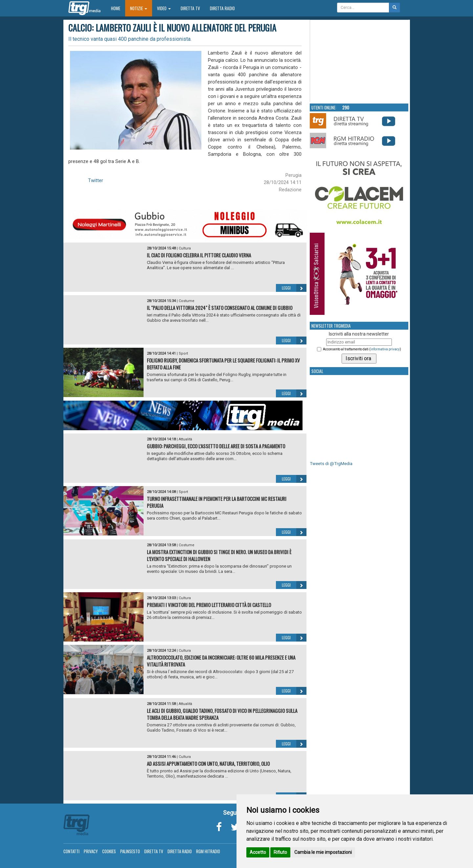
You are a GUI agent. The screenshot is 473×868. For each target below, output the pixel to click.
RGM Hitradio (208, 851)
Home (118, 8)
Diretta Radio (222, 8)
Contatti (71, 851)
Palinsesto (130, 851)
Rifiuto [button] (280, 852)
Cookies (109, 851)
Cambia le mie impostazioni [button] (323, 852)
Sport (183, 353)
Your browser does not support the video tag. (359, 61)
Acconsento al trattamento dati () (362, 349)
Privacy (91, 851)
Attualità (185, 439)
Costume (187, 301)
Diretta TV (190, 8)
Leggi (294, 288)
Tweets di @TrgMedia (331, 464)
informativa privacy (385, 349)
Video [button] (164, 8)
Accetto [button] (258, 852)
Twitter (96, 180)
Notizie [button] (139, 8)
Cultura (185, 248)
